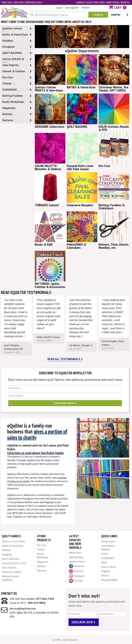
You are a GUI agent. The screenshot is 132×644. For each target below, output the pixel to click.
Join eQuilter (72, 8)
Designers (17, 47)
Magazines (17, 108)
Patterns (17, 120)
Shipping (105, 571)
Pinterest (76, 571)
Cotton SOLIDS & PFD (17, 60)
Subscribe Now (65, 403)
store (21, 22)
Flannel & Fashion (17, 71)
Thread (17, 84)
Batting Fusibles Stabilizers (17, 96)
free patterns (54, 22)
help (88, 22)
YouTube (76, 581)
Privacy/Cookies (109, 580)
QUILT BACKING (17, 53)
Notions (17, 114)
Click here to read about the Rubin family (35, 453)
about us (78, 22)
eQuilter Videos (77, 561)
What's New (75, 553)
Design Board (108, 541)
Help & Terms (108, 567)
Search (98, 15)
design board (35, 22)
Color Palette (17, 65)
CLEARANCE (17, 90)
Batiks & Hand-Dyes (17, 35)
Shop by (120, 15)
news (68, 22)
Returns (105, 575)
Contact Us (9, 593)
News (104, 562)
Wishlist (86, 8)
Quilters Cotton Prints (17, 29)
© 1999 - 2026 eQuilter (65, 640)
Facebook (76, 566)
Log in (59, 8)
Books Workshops (17, 102)
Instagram (77, 576)
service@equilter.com (23, 608)
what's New (8, 22)
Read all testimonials (65, 359)
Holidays (17, 41)
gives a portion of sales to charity (37, 434)
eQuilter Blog (76, 557)
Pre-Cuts (17, 77)
